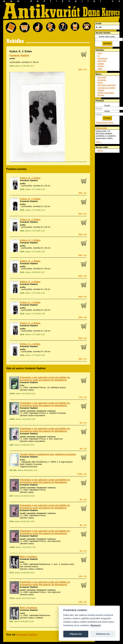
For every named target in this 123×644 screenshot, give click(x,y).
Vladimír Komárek (57, 413)
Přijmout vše (76, 634)
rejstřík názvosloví (106, 93)
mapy (100, 69)
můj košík (102, 77)
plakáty (101, 64)
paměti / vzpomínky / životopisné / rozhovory (38, 411)
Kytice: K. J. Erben (30, 178)
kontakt (101, 95)
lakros (100, 150)
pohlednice (102, 58)
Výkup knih (101, 128)
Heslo (107, 111)
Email (107, 106)
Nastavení (96, 625)
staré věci (102, 61)
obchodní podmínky (107, 85)
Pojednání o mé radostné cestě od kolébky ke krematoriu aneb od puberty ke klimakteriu (45, 379)
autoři (100, 83)
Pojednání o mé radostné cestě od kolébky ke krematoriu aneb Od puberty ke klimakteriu (45, 404)
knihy (22, 385)
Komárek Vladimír (19, 55)
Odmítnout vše (103, 634)
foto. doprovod (56, 439)
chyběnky (102, 80)
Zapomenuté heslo (105, 122)
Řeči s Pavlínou (29, 557)
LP (99, 56)
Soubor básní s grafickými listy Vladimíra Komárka (48, 454)
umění (22, 460)
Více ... (99, 142)
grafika (12, 58)
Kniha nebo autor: (107, 37)
